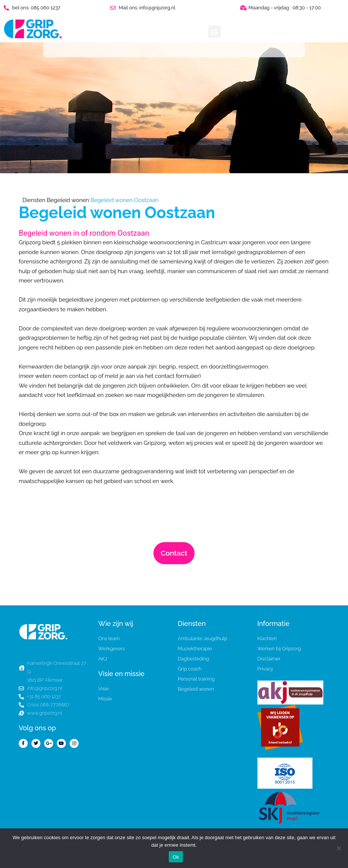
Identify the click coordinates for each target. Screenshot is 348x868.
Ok (176, 857)
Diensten (34, 200)
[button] (215, 32)
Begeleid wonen (68, 200)
